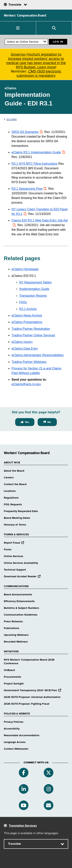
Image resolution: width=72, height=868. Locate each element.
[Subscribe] (49, 805)
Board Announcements (18, 595)
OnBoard (9, 670)
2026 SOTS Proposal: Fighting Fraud (26, 704)
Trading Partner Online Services (33, 335)
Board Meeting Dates (17, 518)
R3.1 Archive (28, 309)
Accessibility (12, 729)
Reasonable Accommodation (22, 735)
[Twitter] (49, 773)
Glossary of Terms (15, 525)
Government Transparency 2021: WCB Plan (32, 690)
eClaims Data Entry (25, 349)
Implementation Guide (34, 289)
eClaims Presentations (27, 322)
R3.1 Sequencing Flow (29, 189)
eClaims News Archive (27, 315)
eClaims (10, 119)
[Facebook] (24, 773)
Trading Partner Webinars (29, 362)
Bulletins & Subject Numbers (22, 608)
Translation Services (23, 826)
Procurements (12, 677)
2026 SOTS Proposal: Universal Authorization (32, 697)
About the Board (14, 471)
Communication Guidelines (21, 615)
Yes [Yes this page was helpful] (27, 422)
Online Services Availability (21, 563)
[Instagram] (49, 789)
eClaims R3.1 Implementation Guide (39, 152)
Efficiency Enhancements (19, 601)
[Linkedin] (24, 789)
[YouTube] (24, 805)
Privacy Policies (14, 722)
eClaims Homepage (25, 269)
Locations (10, 491)
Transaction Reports (33, 296)
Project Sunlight (14, 684)
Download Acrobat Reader (22, 576)
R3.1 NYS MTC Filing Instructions (34, 164)
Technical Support (15, 570)
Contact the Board (15, 484)
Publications (12, 628)
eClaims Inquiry (22, 342)
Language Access (15, 742)
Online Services (14, 556)
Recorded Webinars (16, 642)
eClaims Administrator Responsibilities (38, 355)
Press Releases (13, 622)
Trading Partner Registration (31, 329)
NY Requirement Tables (35, 282)
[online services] (26, 42)
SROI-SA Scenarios (28, 132)
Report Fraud (14, 543)
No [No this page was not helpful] (49, 422)
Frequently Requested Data (21, 511)
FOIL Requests (13, 505)
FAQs (23, 302)
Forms (8, 550)
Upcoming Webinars (16, 635)
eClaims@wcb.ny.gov (26, 384)
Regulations (11, 498)
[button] (18, 28)
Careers (9, 478)
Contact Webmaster (16, 749)
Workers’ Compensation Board (25, 15)
